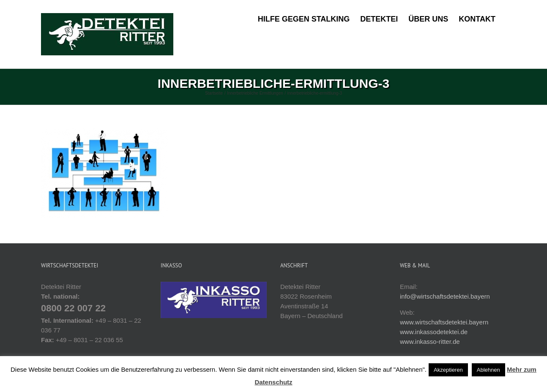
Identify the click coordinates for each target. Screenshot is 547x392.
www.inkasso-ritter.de (430, 342)
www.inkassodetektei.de (434, 332)
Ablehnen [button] (488, 370)
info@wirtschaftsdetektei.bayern (445, 296)
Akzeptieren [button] (448, 370)
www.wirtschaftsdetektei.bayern (444, 322)
